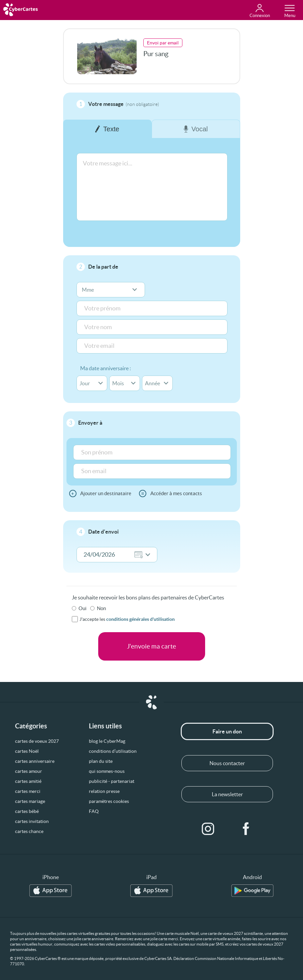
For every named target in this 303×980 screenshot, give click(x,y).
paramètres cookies (109, 801)
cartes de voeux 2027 (37, 741)
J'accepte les (127, 619)
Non (101, 608)
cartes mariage (30, 801)
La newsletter (227, 794)
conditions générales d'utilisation (140, 619)
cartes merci (28, 791)
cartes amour (29, 771)
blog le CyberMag (107, 741)
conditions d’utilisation (113, 751)
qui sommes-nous (107, 771)
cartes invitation (32, 821)
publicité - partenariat (112, 781)
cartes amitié (28, 781)
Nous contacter (227, 763)
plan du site (101, 761)
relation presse (104, 791)
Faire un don (227, 731)
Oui (83, 608)
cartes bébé (27, 811)
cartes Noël (27, 751)
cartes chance (29, 831)
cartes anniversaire (35, 761)
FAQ (94, 811)
